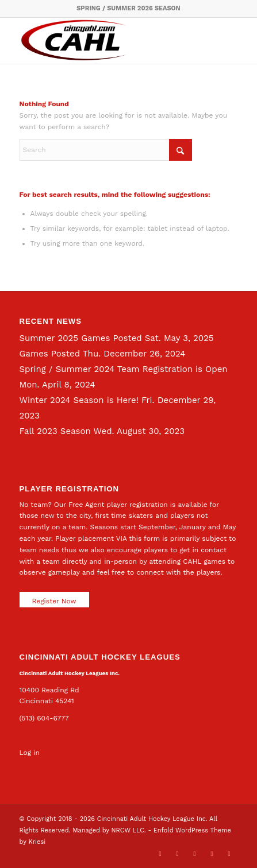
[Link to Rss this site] (229, 854)
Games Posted (50, 354)
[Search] (106, 150)
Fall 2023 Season (55, 431)
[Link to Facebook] (177, 854)
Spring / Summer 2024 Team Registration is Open (124, 369)
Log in (30, 753)
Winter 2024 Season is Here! (79, 400)
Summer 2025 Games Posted (81, 338)
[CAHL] (107, 41)
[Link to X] (160, 854)
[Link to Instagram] (212, 854)
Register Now (54, 601)
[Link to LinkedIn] (194, 854)
